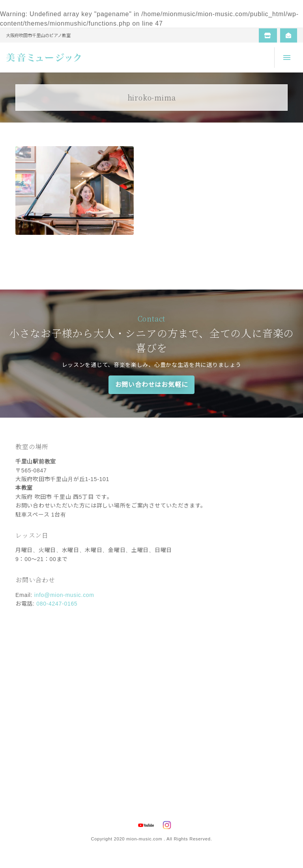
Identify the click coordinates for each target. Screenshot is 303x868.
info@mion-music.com (64, 595)
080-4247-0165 (57, 604)
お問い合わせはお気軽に (152, 385)
